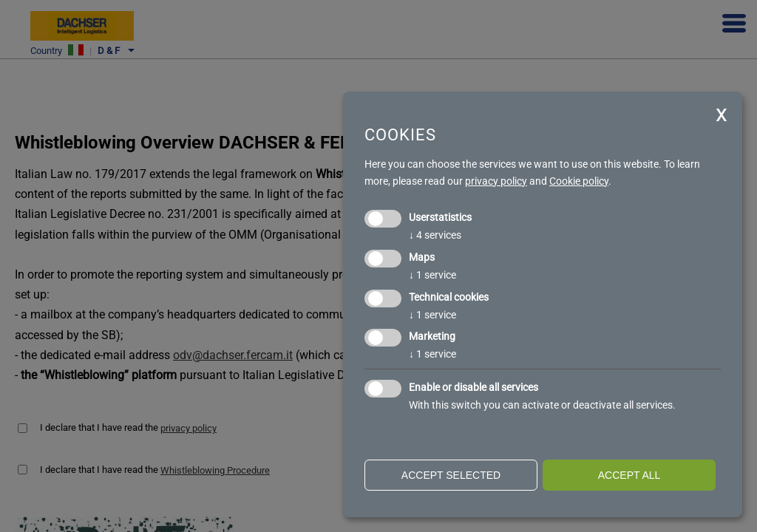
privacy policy (496, 181)
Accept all (629, 475)
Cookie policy (579, 181)
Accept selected (451, 475)
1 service (432, 275)
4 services (435, 235)
